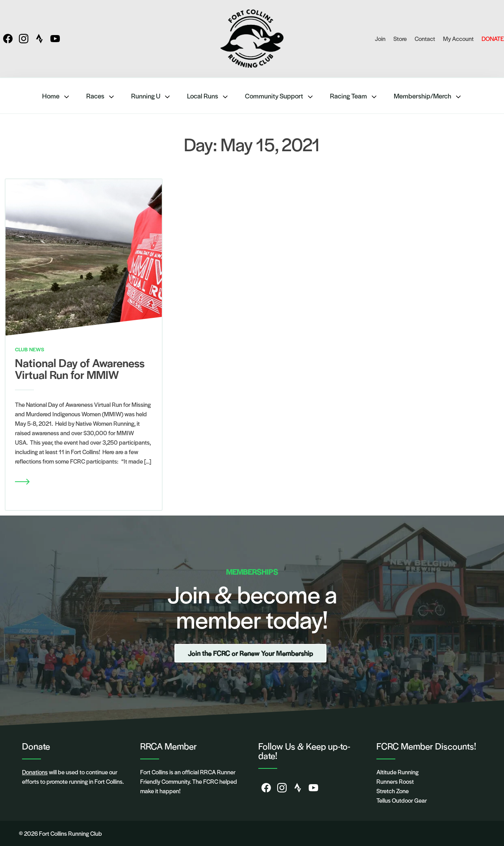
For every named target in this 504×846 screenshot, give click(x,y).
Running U (151, 96)
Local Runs (208, 96)
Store (400, 38)
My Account (458, 38)
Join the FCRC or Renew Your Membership (250, 653)
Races (101, 96)
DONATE (493, 38)
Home (56, 96)
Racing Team (354, 96)
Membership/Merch (428, 96)
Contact (425, 38)
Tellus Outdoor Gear (402, 800)
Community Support (280, 96)
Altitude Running (397, 772)
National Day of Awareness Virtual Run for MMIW (80, 368)
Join (380, 38)
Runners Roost (395, 781)
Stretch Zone (393, 791)
